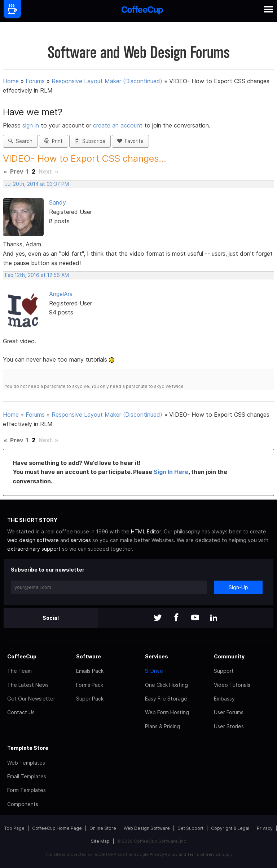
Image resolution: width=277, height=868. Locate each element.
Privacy (265, 828)
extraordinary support (34, 549)
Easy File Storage (166, 699)
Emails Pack (90, 671)
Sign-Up (238, 587)
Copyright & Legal (230, 828)
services (81, 540)
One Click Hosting (166, 685)
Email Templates (27, 776)
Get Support (190, 828)
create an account (118, 125)
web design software (33, 540)
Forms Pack (90, 685)
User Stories (229, 726)
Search (20, 141)
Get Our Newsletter (31, 699)
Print (54, 141)
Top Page (14, 828)
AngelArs (61, 294)
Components (23, 804)
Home (11, 81)
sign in (32, 125)
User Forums (229, 712)
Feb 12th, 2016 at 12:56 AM (37, 275)
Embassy (224, 699)
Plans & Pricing (162, 726)
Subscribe (90, 141)
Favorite (130, 141)
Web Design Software (147, 828)
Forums (35, 81)
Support (224, 671)
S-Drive (154, 671)
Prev (17, 171)
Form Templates (27, 790)
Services (157, 656)
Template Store (28, 748)
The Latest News (28, 685)
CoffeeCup (22, 656)
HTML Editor (146, 531)
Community (229, 656)
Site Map (100, 841)
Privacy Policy (164, 854)
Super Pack (90, 699)
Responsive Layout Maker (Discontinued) (107, 81)
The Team (19, 671)
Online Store (103, 828)
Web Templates (26, 763)
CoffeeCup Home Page (57, 828)
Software (89, 656)
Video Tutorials (232, 685)
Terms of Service (204, 854)
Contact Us (21, 712)
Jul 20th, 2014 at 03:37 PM (37, 184)
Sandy (58, 202)
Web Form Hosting (167, 712)
